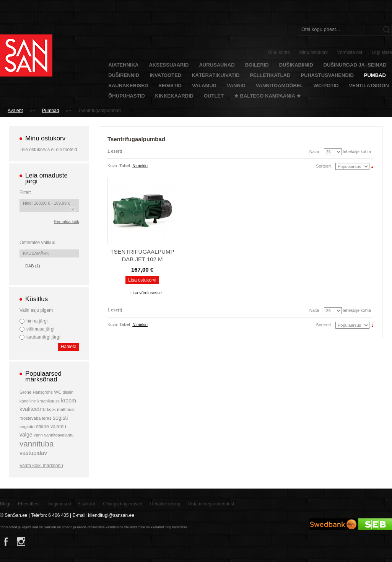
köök (51, 409)
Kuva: (113, 166)
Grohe (25, 392)
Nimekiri (140, 166)
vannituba (37, 444)
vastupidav (33, 453)
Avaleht (15, 111)
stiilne (42, 426)
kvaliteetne (33, 409)
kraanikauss (49, 401)
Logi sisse (382, 52)
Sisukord (86, 504)
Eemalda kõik (67, 222)
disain (68, 392)
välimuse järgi (40, 329)
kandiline (28, 401)
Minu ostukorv (313, 52)
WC (58, 392)
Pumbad (51, 111)
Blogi (5, 504)
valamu (58, 427)
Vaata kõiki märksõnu (41, 466)
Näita (314, 151)
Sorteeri (323, 166)
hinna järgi (37, 321)
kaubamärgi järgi (43, 337)
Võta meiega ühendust (211, 504)
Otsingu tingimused (123, 504)
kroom (68, 401)
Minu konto (279, 52)
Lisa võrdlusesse (146, 293)
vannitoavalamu (59, 435)
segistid (27, 426)
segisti (60, 418)
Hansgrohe (43, 392)
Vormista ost (350, 52)
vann (38, 435)
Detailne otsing (165, 504)
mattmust (66, 409)
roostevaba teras (35, 418)
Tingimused (59, 504)
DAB (29, 266)
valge (26, 435)
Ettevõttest (29, 504)
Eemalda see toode (72, 209)
